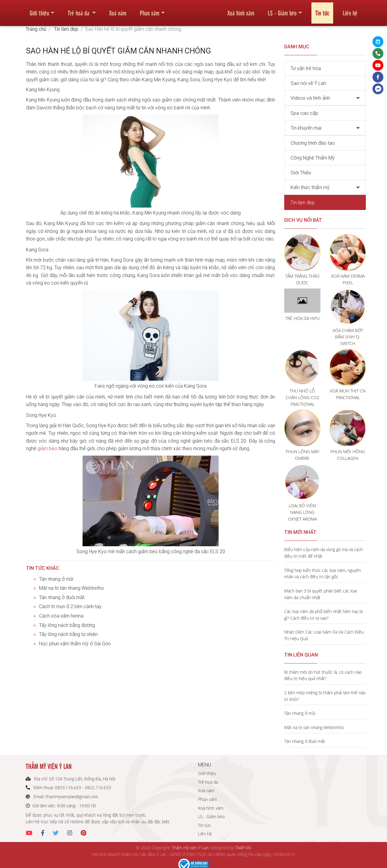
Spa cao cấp (304, 113)
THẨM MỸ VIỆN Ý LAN (304, 765)
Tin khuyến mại (306, 128)
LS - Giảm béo (282, 10)
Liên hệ (350, 10)
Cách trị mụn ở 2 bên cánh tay (70, 606)
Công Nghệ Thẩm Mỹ (313, 158)
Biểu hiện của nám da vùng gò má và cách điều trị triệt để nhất (324, 553)
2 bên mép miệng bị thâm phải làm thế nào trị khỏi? (325, 696)
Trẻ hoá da (79, 10)
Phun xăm (150, 10)
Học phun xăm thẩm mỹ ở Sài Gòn (75, 644)
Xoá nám (118, 10)
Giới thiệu (39, 10)
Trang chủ (36, 29)
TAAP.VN (243, 848)
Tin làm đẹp (66, 29)
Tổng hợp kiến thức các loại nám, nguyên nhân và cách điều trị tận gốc (323, 574)
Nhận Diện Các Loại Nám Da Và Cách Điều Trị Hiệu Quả (324, 635)
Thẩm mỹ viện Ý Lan (190, 848)
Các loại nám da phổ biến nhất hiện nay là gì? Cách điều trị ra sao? (323, 615)
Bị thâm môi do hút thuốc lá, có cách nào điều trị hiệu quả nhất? (323, 675)
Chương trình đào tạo (313, 143)
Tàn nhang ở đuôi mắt (62, 597)
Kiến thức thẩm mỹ (310, 187)
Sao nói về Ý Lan (308, 83)
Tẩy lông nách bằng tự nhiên (68, 634)
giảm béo (47, 448)
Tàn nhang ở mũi (56, 579)
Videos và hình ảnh (310, 98)
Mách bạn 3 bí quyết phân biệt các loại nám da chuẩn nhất (320, 594)
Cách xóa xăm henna (61, 616)
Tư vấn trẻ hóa (306, 68)
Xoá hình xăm (241, 10)
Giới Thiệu (301, 173)
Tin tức (322, 10)
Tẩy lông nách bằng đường (67, 625)
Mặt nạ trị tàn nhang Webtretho (72, 588)
